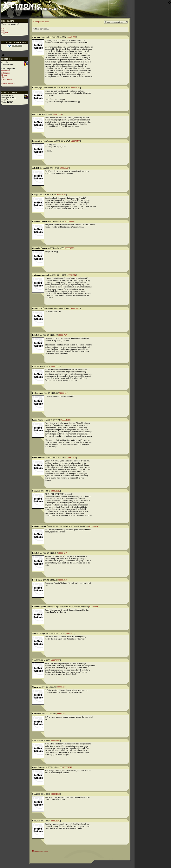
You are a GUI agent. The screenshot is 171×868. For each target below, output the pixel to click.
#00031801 (63, 393)
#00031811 (72, 457)
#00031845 (56, 821)
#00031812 (56, 491)
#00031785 (76, 308)
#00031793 (56, 366)
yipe (3, 77)
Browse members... (9, 84)
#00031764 (65, 168)
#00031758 (58, 114)
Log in (4, 31)
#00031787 (62, 335)
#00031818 (62, 580)
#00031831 (61, 687)
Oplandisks (6, 71)
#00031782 (72, 275)
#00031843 (56, 794)
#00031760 (76, 141)
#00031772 (70, 248)
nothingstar (6, 73)
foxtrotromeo (7, 79)
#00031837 (56, 740)
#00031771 (70, 221)
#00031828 (56, 660)
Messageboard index (41, 22)
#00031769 (62, 195)
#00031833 (61, 714)
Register (5, 33)
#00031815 (93, 526)
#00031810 (66, 420)
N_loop (4, 75)
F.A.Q (4, 28)
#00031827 (70, 633)
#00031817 (62, 553)
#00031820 (93, 607)
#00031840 (67, 767)
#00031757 (76, 88)
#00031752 (72, 37)
